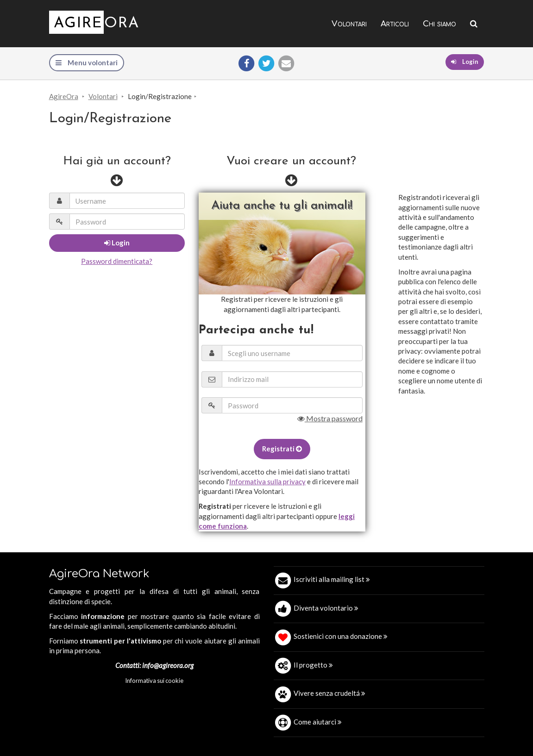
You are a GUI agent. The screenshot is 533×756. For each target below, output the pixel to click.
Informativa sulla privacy (267, 481)
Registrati (282, 449)
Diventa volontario (326, 608)
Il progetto (313, 665)
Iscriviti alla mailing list (332, 579)
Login (465, 62)
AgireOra (64, 96)
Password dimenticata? (117, 261)
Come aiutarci (318, 722)
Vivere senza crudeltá (329, 693)
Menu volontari (87, 62)
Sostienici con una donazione (341, 636)
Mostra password (330, 418)
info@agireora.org (168, 665)
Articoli (395, 24)
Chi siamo (439, 24)
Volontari (349, 24)
